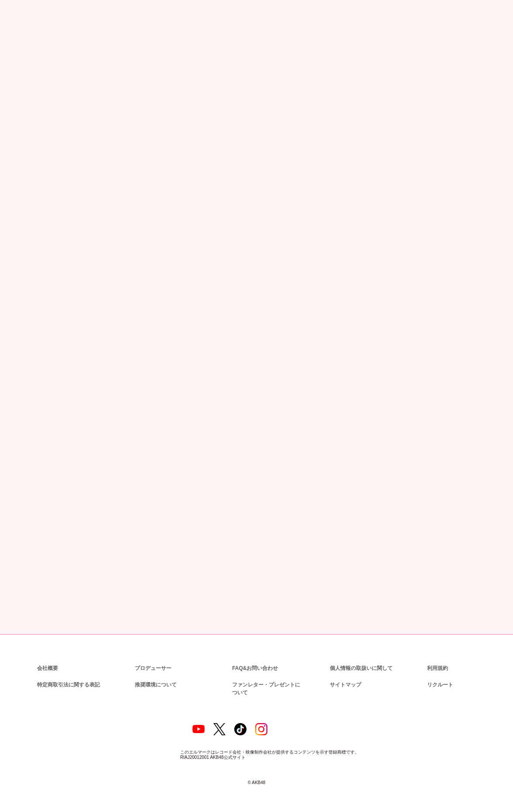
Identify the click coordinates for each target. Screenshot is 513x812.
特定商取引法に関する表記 (68, 674)
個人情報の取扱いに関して (360, 657)
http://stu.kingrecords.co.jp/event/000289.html (169, 497)
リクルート (439, 674)
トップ (19, 49)
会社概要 (48, 657)
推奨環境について (155, 674)
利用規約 (438, 657)
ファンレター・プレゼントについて (267, 678)
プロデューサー (152, 657)
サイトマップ (344, 674)
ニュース (46, 49)
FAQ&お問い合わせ (255, 657)
